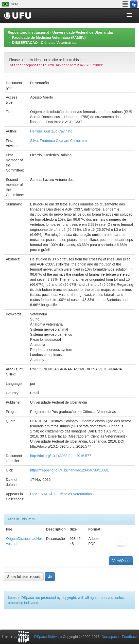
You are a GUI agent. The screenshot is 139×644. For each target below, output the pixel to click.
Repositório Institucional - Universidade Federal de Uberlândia (60, 32)
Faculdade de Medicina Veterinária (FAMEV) (49, 37)
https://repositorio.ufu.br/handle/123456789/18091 (69, 470)
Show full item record (24, 577)
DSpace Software (48, 637)
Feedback (130, 637)
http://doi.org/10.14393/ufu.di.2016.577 (61, 456)
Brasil (11, 4)
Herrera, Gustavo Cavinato (51, 131)
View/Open (121, 561)
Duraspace (110, 637)
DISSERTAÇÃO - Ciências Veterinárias (44, 43)
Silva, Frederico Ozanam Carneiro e (58, 141)
